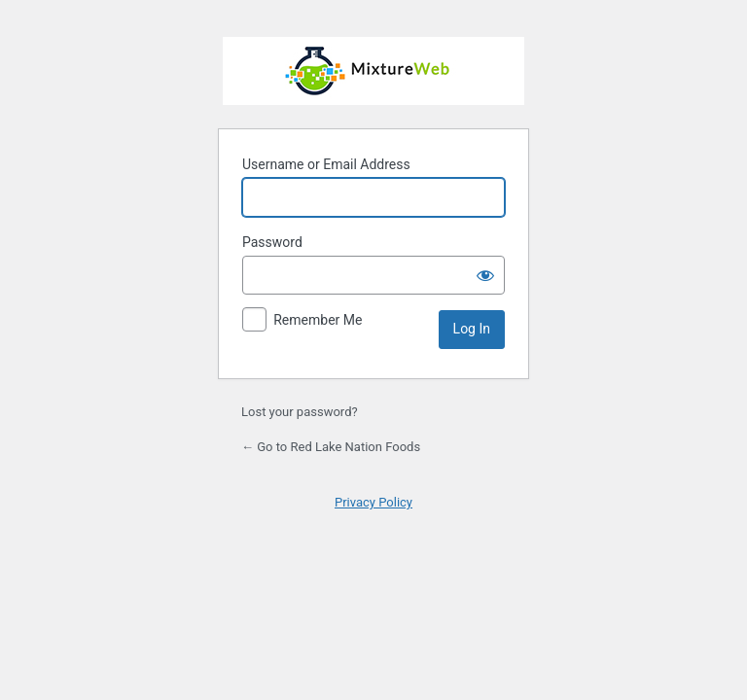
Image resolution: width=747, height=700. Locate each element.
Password (272, 242)
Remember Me (318, 320)
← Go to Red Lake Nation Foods (331, 447)
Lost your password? (300, 412)
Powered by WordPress (373, 71)
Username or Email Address (326, 164)
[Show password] (485, 275)
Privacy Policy (373, 502)
